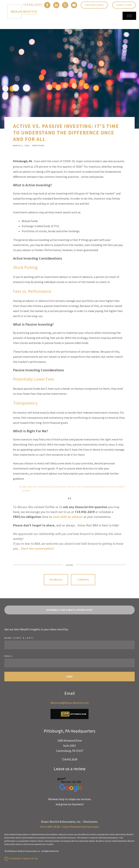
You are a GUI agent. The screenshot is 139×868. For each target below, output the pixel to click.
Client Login (124, 5)
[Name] (69, 645)
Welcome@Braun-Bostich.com (70, 703)
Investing (38, 146)
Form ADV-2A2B (50, 827)
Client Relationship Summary (81, 827)
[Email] (69, 663)
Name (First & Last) (19, 638)
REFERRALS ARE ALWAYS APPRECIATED (69, 610)
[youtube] (74, 5)
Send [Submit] (69, 676)
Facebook (56, 580)
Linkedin (83, 580)
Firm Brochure (94, 5)
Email (9, 656)
